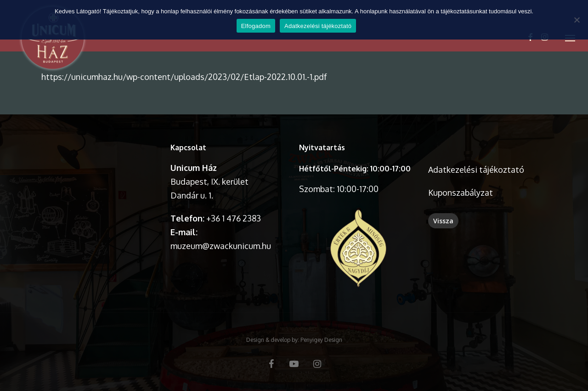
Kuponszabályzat (461, 193)
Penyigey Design (321, 340)
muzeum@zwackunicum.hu (221, 246)
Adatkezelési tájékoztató (476, 170)
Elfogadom (256, 26)
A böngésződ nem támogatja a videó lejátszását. (101, 169)
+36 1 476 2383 (234, 218)
